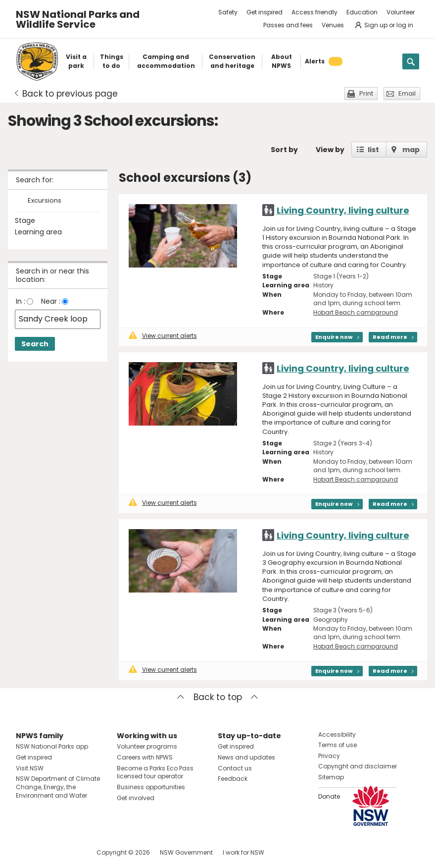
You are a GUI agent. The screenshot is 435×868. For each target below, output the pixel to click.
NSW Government (186, 852)
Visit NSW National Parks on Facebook (25, 852)
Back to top (218, 697)
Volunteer (401, 12)
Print (366, 93)
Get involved (136, 798)
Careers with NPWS (145, 757)
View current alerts (163, 336)
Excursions (45, 201)
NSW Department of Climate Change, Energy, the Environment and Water (58, 787)
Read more (390, 337)
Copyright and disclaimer (358, 766)
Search (35, 344)
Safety (228, 12)
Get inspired (265, 12)
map (411, 150)
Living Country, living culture (343, 210)
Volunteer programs (147, 746)
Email (407, 93)
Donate (329, 796)
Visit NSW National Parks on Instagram (46, 852)
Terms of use (338, 745)
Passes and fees (288, 25)
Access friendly (314, 12)
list (373, 150)
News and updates (246, 757)
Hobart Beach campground (356, 312)
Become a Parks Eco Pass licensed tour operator (155, 772)
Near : (51, 301)
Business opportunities (151, 787)
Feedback (233, 779)
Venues (333, 25)
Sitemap (331, 777)
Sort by (284, 150)
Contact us (235, 768)
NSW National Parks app (52, 746)
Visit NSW (30, 768)
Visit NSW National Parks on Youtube (68, 852)
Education (362, 12)
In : (21, 301)
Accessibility (337, 734)
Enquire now (334, 337)
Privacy (329, 756)
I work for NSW (243, 852)
